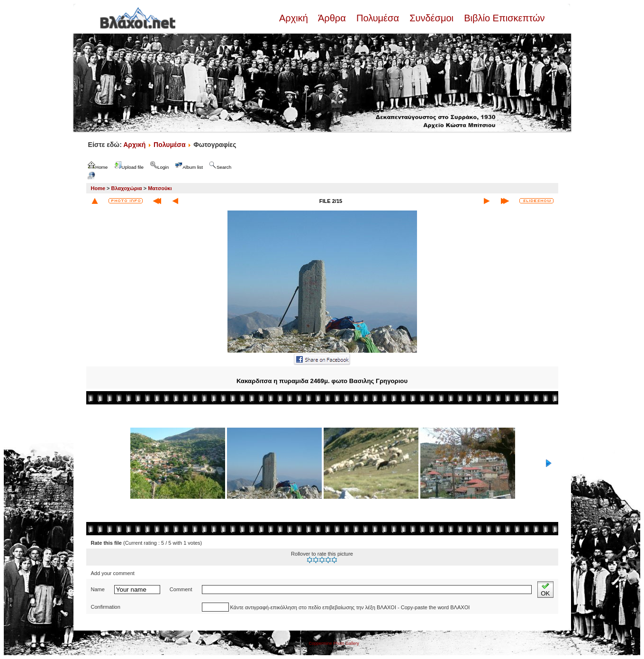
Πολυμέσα (377, 18)
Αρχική (295, 18)
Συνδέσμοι (432, 18)
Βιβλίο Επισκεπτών (503, 18)
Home (98, 188)
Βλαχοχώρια (127, 188)
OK (545, 590)
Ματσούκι (160, 188)
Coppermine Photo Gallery (334, 643)
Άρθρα (332, 18)
